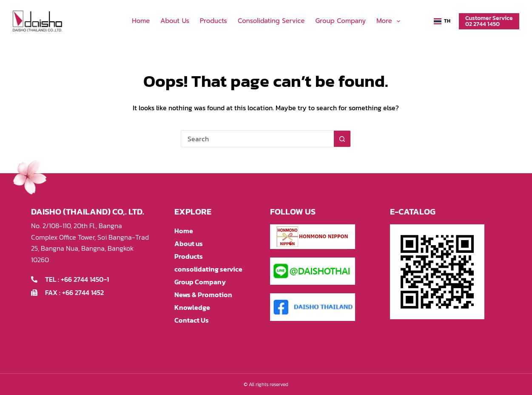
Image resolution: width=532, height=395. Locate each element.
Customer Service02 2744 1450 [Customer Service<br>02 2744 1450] (489, 21)
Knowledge (192, 307)
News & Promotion (203, 295)
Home (141, 21)
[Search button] (342, 139)
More (390, 21)
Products (213, 21)
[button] (442, 21)
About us (175, 21)
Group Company (341, 21)
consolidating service (271, 21)
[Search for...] (257, 139)
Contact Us (192, 320)
